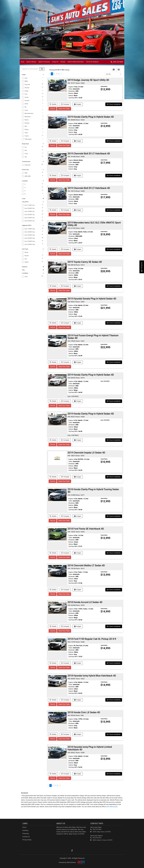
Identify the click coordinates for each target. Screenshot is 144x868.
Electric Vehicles (31, 62)
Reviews (63, 62)
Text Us (53, 109)
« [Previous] (50, 74)
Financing (26, 834)
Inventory (25, 830)
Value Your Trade (64, 109)
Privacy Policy (27, 840)
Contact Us (55, 62)
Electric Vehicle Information (76, 62)
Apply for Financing (44, 62)
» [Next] (61, 74)
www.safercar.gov (112, 807)
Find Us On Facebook (92, 62)
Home (23, 62)
